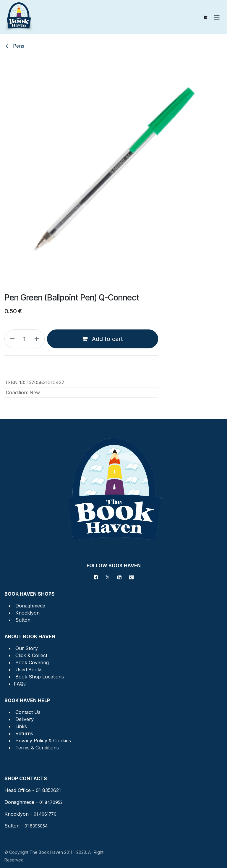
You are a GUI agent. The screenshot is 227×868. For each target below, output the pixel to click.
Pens (14, 46)
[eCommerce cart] (205, 17)
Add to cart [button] (103, 339)
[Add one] (38, 339)
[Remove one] (11, 339)
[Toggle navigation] (217, 17)
